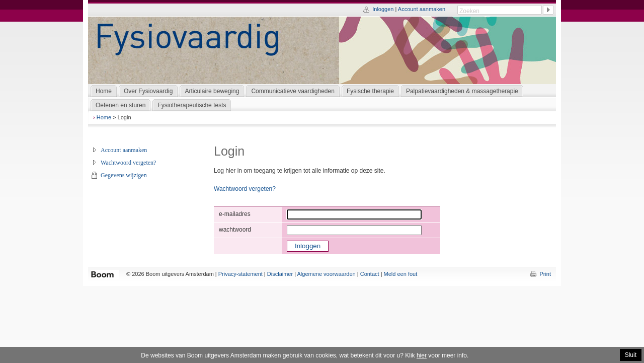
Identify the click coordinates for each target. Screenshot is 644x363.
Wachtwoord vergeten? (128, 163)
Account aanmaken (422, 9)
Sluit (631, 355)
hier (422, 355)
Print (545, 274)
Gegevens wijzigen (124, 175)
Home (104, 117)
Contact (370, 274)
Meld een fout (401, 274)
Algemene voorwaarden (327, 274)
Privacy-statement (240, 274)
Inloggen (383, 9)
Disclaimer (280, 274)
